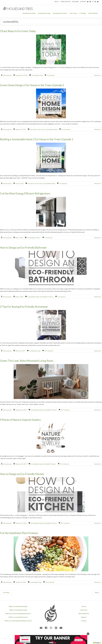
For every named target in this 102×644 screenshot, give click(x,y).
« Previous (6, 592)
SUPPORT (83, 2)
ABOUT (57, 2)
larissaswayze (7, 75)
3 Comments (51, 75)
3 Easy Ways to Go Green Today (18, 31)
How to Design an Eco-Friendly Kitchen (22, 474)
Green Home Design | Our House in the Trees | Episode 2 (32, 85)
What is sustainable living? (18, 610)
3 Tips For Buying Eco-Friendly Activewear (24, 307)
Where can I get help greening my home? (18, 621)
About (84, 606)
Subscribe (84, 610)
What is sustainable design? (18, 606)
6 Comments (63, 183)
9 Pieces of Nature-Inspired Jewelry (20, 420)
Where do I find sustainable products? (18, 613)
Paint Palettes (93, 13)
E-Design (83, 13)
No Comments (66, 129)
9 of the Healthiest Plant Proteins (19, 533)
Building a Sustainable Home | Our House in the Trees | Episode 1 (37, 139)
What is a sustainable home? (18, 617)
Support (84, 617)
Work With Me (84, 613)
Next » (97, 592)
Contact (84, 621)
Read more (98, 75)
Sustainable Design (29, 13)
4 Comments (49, 238)
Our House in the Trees (37, 129)
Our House (73, 13)
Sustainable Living (44, 13)
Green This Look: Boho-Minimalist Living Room (27, 361)
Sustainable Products (60, 13)
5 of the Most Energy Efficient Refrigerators (25, 193)
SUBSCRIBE (75, 2)
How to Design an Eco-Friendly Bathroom (23, 248)
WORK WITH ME (66, 2)
